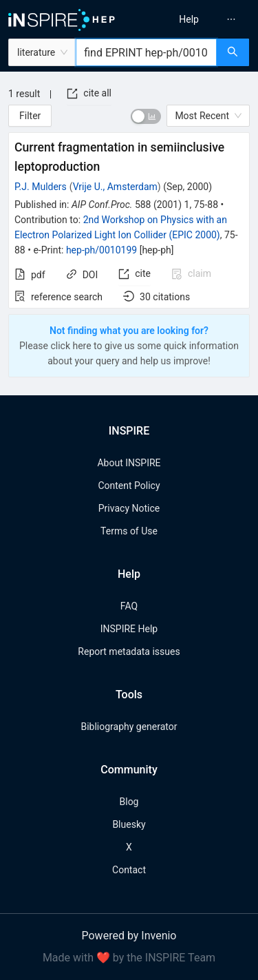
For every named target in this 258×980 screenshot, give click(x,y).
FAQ (129, 606)
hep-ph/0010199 (101, 250)
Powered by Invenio (129, 936)
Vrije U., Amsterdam (115, 187)
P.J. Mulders (41, 187)
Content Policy (129, 486)
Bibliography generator (129, 727)
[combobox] (146, 52)
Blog (129, 802)
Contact (129, 870)
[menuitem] (189, 19)
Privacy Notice (129, 508)
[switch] (146, 116)
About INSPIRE (129, 463)
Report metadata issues (129, 651)
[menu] (196, 19)
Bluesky (129, 824)
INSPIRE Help (129, 629)
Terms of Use (129, 531)
